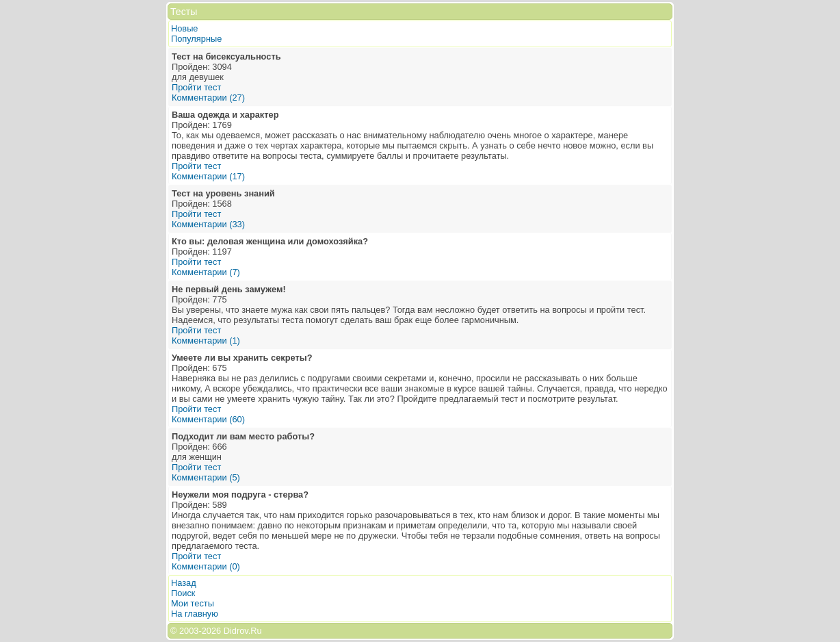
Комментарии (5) (206, 477)
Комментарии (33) (208, 224)
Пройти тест (196, 87)
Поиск (183, 593)
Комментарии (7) (206, 272)
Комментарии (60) (208, 419)
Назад (184, 583)
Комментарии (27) (208, 98)
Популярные (196, 39)
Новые (184, 28)
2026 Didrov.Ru (232, 631)
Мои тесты (193, 603)
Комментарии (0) (206, 566)
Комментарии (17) (208, 176)
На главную (195, 614)
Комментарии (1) (206, 341)
